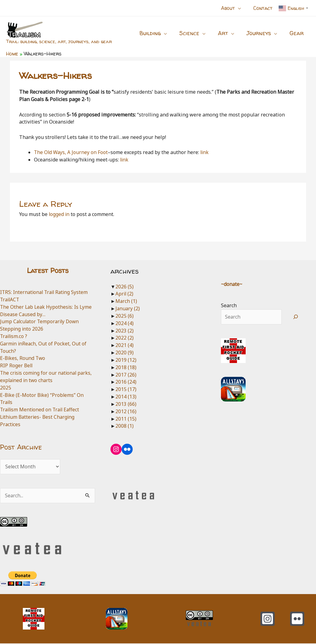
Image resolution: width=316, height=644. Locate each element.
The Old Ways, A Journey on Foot (71, 152)
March (126, 301)
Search (229, 305)
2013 (126, 404)
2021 (125, 345)
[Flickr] (297, 619)
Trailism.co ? (14, 336)
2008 (125, 426)
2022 (125, 338)
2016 (126, 382)
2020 (125, 353)
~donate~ (232, 284)
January (128, 308)
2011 (126, 419)
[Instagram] (268, 619)
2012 (126, 411)
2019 (126, 360)
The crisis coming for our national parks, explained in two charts (47, 377)
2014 (126, 397)
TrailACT (10, 300)
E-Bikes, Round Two (23, 358)
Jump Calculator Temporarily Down (41, 321)
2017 (126, 375)
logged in (59, 214)
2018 (126, 367)
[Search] (296, 317)
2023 (125, 331)
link (205, 152)
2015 (126, 389)
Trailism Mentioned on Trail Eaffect (41, 410)
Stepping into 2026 (22, 329)
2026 (125, 287)
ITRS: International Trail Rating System (46, 292)
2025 (6, 388)
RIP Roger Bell (17, 365)
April (125, 294)
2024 (125, 323)
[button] (242, 8)
